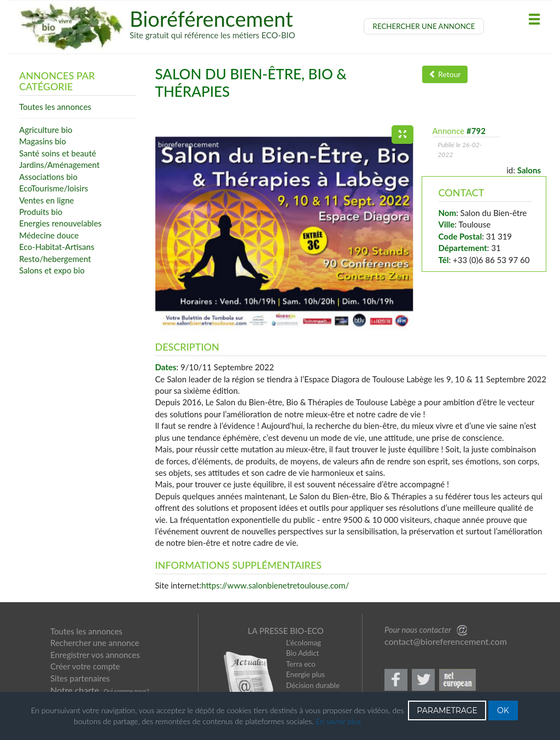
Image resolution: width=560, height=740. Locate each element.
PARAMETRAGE (447, 710)
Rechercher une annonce (95, 643)
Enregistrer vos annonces (95, 655)
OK (503, 710)
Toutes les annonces (86, 631)
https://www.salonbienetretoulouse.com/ (275, 585)
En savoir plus (338, 721)
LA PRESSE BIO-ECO (286, 631)
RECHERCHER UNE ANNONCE (424, 26)
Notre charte (75, 690)
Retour (445, 74)
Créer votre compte (85, 666)
